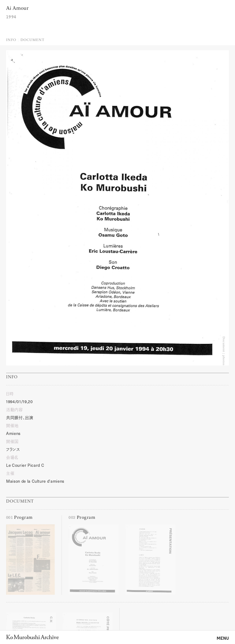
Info (11, 40)
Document (32, 40)
